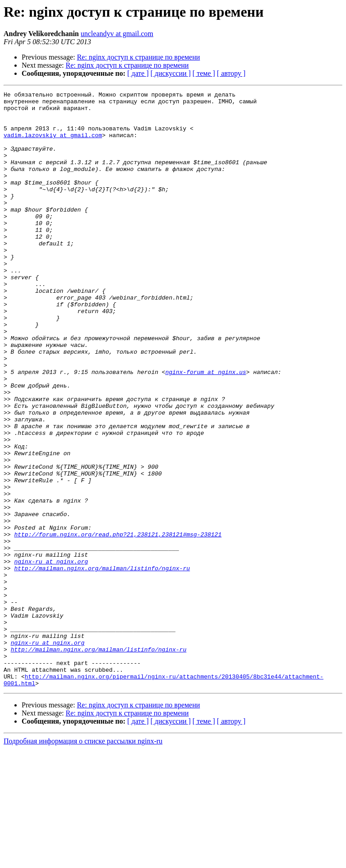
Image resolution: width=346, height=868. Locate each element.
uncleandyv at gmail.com (117, 34)
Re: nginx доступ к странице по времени (139, 57)
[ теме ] (204, 73)
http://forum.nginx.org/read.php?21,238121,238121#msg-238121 (118, 623)
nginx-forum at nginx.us (206, 429)
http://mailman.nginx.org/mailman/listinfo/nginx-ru (102, 664)
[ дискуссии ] (171, 73)
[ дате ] (138, 73)
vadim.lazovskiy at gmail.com (53, 144)
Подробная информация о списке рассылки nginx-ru (83, 860)
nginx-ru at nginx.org (51, 656)
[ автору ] (231, 73)
